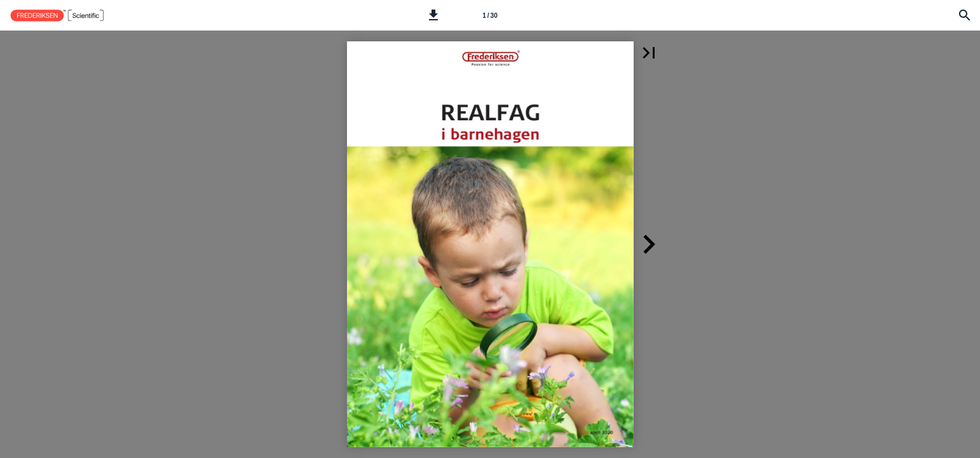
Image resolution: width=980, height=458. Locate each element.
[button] (433, 15)
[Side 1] (490, 15)
